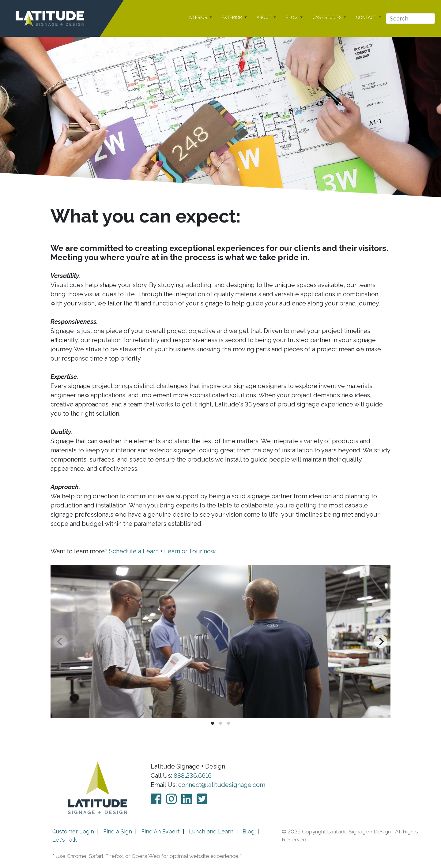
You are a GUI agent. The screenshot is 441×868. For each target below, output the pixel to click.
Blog (249, 831)
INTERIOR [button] (198, 17)
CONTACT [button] (367, 17)
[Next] (381, 642)
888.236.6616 (193, 776)
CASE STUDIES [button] (328, 17)
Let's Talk (65, 840)
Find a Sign (118, 831)
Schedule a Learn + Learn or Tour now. (163, 551)
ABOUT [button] (265, 17)
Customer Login (73, 831)
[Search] (410, 19)
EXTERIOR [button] (232, 17)
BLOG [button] (292, 17)
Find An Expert (160, 831)
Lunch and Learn (211, 831)
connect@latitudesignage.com (222, 785)
